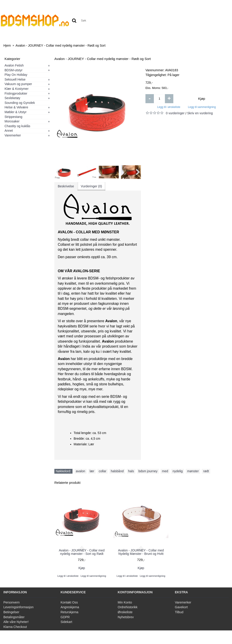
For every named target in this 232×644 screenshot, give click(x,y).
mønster (193, 471)
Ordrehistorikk (128, 607)
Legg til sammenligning (202, 107)
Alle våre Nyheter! (16, 622)
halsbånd (117, 471)
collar (103, 471)
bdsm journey (148, 471)
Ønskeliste (125, 612)
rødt (206, 471)
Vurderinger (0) (92, 186)
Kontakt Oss (69, 602)
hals (131, 471)
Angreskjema (70, 607)
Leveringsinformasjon (18, 607)
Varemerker (183, 602)
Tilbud (179, 612)
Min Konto (125, 602)
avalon (81, 471)
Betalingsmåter (14, 617)
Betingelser (11, 612)
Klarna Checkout (15, 627)
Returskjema (69, 612)
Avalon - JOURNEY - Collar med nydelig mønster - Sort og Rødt (82, 552)
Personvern (12, 602)
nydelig (178, 471)
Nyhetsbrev (126, 617)
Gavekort (181, 607)
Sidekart (66, 622)
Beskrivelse (66, 186)
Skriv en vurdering (200, 113)
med (165, 471)
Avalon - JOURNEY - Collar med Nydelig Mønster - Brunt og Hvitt (141, 552)
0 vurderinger (175, 113)
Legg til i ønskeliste (169, 107)
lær (92, 471)
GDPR (65, 617)
